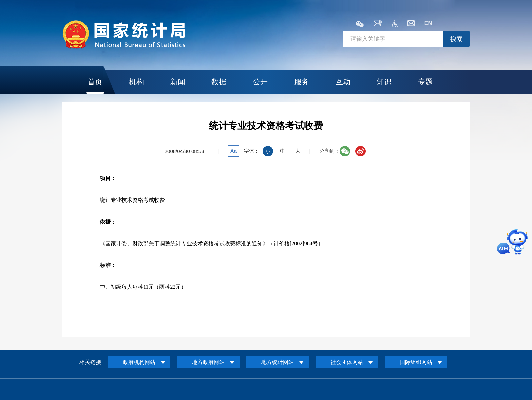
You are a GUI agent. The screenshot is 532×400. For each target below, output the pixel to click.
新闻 (178, 82)
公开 (260, 82)
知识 (384, 82)
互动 (343, 82)
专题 (425, 82)
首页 (95, 82)
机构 (136, 82)
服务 (302, 82)
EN (428, 23)
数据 (219, 82)
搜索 (456, 39)
